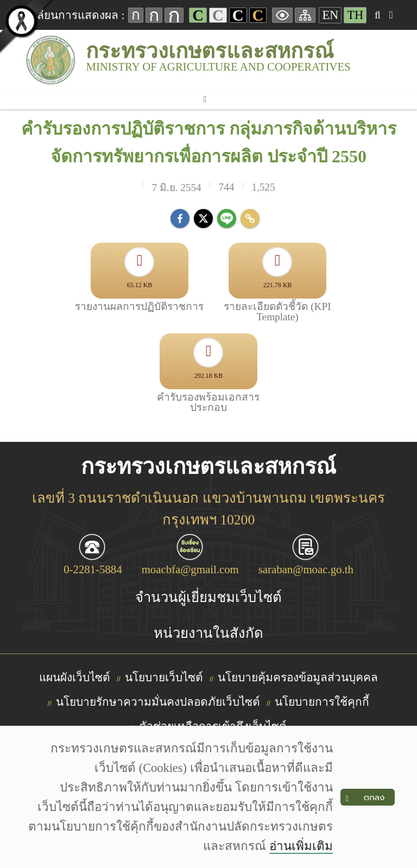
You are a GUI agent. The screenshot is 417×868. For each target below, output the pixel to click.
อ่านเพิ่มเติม (301, 846)
